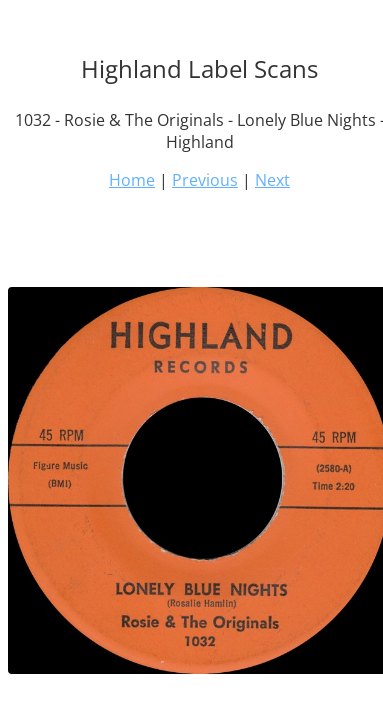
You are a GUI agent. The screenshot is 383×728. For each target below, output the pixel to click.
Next (272, 180)
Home (132, 180)
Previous (205, 180)
